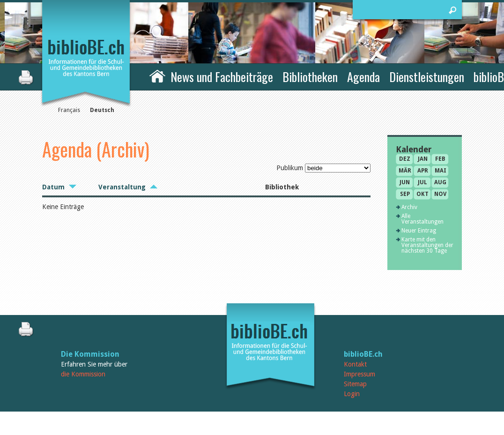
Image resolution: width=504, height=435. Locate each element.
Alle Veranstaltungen (422, 219)
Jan (423, 159)
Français (69, 110)
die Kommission (83, 374)
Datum (53, 187)
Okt (422, 194)
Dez (405, 159)
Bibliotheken (310, 77)
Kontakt (355, 364)
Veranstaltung (122, 187)
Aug (440, 182)
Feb (440, 159)
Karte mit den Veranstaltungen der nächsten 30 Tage (427, 245)
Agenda (363, 77)
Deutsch (102, 110)
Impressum (359, 374)
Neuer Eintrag (419, 231)
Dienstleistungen (427, 77)
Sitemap (355, 384)
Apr (423, 171)
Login (352, 394)
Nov (440, 194)
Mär (405, 171)
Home (157, 75)
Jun (405, 182)
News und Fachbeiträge (222, 77)
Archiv (409, 207)
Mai (441, 171)
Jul (422, 182)
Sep (405, 194)
